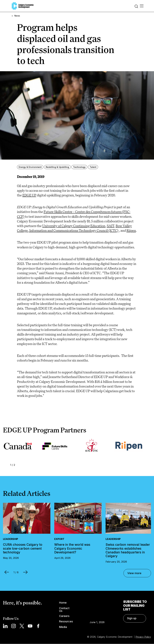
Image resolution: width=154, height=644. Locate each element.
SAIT (110, 226)
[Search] (136, 7)
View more (134, 573)
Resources (66, 621)
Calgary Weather (97, 608)
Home (63, 603)
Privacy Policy (143, 637)
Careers (64, 616)
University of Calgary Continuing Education (74, 226)
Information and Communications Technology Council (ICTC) (74, 230)
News (17, 16)
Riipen (131, 230)
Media (63, 627)
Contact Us (64, 610)
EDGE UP (29, 195)
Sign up (132, 618)
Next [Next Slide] (20, 465)
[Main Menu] (142, 6)
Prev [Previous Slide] (5, 465)
